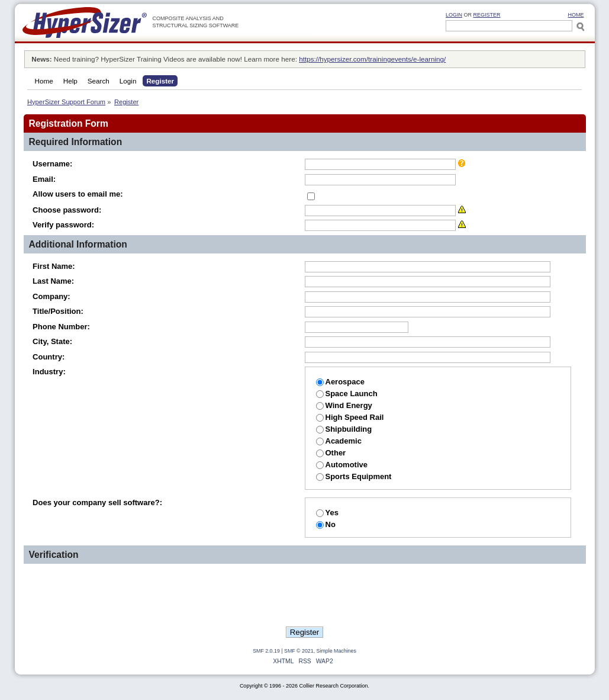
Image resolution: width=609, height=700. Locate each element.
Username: (52, 164)
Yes (327, 513)
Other (331, 453)
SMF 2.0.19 (266, 651)
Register (487, 15)
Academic (339, 441)
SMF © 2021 (299, 651)
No (326, 524)
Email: (44, 179)
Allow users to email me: (78, 194)
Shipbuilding (344, 429)
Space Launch (347, 394)
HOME (576, 15)
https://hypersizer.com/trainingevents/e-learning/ (372, 59)
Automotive (342, 465)
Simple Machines (336, 651)
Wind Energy (344, 405)
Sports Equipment (354, 476)
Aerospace (340, 382)
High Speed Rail (350, 417)
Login (454, 15)
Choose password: (67, 210)
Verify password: (63, 225)
